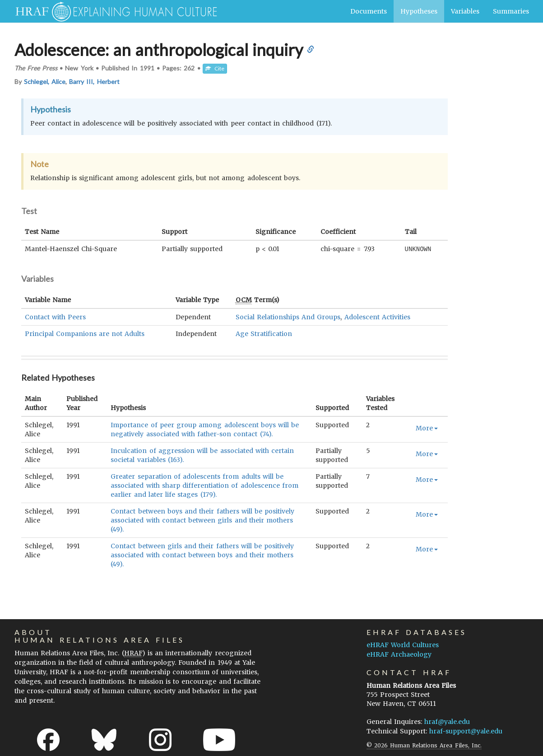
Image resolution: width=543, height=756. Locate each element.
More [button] (427, 428)
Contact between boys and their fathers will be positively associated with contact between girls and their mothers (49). (202, 520)
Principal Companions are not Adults (85, 333)
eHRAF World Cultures (403, 644)
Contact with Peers (55, 317)
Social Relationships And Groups (288, 317)
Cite (215, 68)
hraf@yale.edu (447, 721)
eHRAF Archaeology (399, 654)
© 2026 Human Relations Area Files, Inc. (424, 745)
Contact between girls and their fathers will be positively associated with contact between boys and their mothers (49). (202, 555)
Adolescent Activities (377, 317)
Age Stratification (264, 333)
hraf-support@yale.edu (466, 731)
